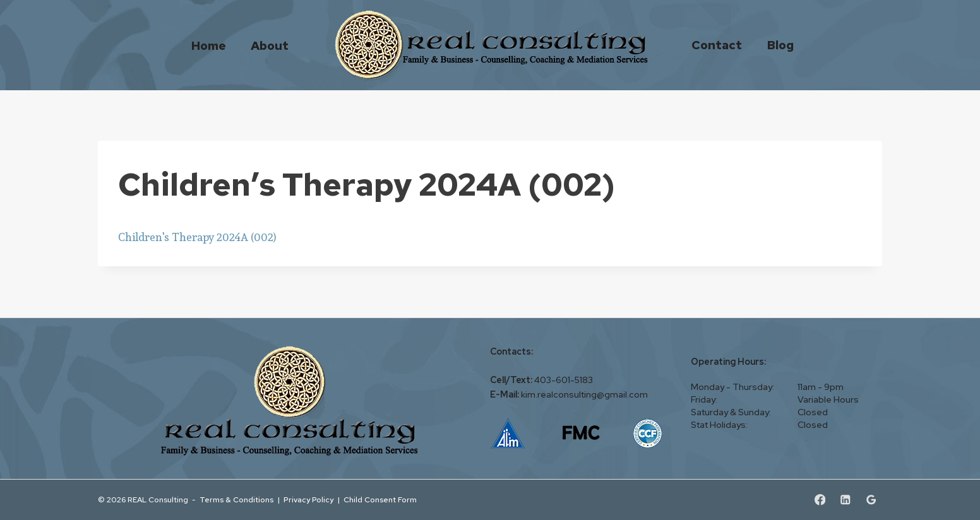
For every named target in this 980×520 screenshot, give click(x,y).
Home (209, 45)
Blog (780, 45)
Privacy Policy (308, 499)
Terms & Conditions (236, 499)
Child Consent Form (380, 499)
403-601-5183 (564, 380)
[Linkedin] (845, 499)
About (270, 45)
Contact (717, 45)
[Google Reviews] (871, 499)
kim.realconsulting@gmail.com (584, 394)
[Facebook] (820, 499)
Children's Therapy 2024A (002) (197, 237)
